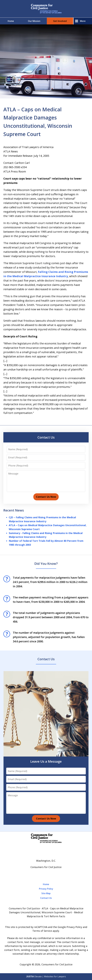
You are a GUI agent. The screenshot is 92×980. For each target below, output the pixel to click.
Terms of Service (42, 931)
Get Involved (60, 21)
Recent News (14, 510)
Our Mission (34, 21)
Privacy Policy (46, 889)
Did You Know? (46, 563)
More (83, 21)
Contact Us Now (46, 497)
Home (11, 21)
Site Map (46, 893)
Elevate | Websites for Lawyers (46, 976)
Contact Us (46, 437)
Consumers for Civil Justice (57, 964)
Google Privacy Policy (70, 927)
